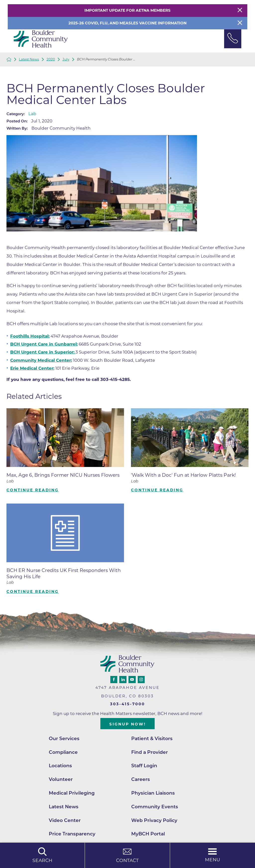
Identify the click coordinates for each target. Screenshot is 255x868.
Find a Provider (150, 752)
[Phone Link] (233, 39)
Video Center (65, 820)
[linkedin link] (123, 679)
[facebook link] (114, 679)
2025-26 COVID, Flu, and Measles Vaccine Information (127, 23)
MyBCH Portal (148, 834)
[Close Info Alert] (240, 23)
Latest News (29, 59)
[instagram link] (141, 679)
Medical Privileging (72, 793)
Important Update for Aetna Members (127, 10)
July (66, 59)
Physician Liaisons (153, 793)
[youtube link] (132, 679)
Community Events (155, 807)
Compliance (63, 752)
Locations (60, 766)
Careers (141, 779)
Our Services (64, 739)
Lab (32, 114)
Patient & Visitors (152, 739)
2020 (51, 59)
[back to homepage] (9, 59)
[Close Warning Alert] (240, 10)
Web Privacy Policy (154, 820)
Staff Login (144, 766)
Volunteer (61, 779)
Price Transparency (72, 834)
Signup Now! (127, 724)
